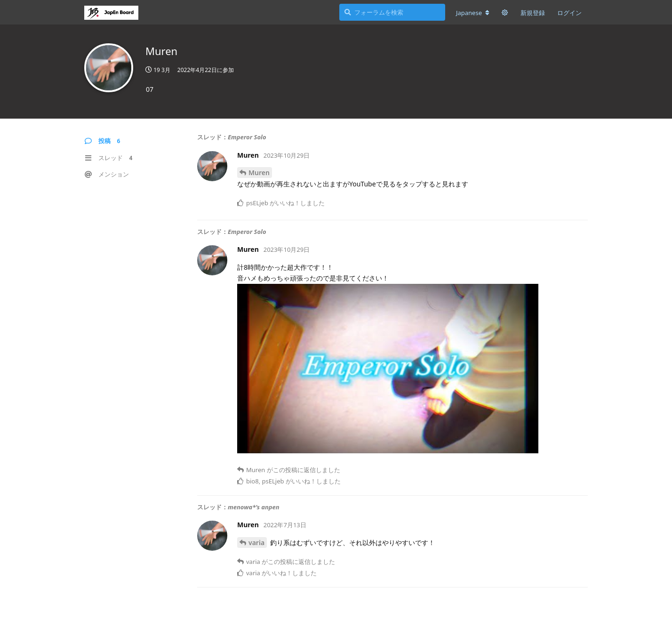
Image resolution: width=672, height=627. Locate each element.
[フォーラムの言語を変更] (473, 13)
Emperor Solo (247, 137)
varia (256, 543)
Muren (259, 173)
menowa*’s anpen (254, 507)
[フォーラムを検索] (392, 12)
